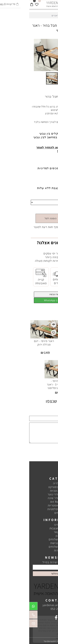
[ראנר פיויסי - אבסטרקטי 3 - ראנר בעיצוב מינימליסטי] (29, 377)
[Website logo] (29, 4)
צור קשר (30, 532)
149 (42, 209)
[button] (51, 42)
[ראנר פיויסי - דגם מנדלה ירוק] (15, 337)
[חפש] (50, 4)
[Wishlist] (8, 4)
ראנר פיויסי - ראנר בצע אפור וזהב (43, 343)
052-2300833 (30, 609)
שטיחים (30, 513)
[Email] (4, 624)
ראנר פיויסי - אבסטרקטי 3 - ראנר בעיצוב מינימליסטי (29, 384)
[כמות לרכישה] (46, 218)
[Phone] (4, 615)
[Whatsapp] (4, 607)
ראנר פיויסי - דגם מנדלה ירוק (15, 343)
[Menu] (55, 4)
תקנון (30, 536)
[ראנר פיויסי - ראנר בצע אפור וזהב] (43, 337)
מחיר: (51, 209)
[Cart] (3, 4)
